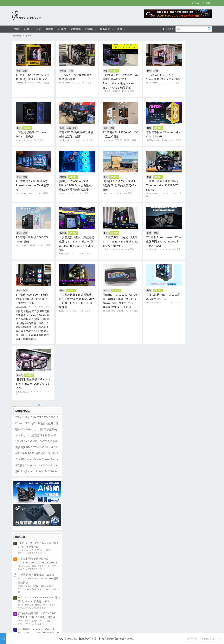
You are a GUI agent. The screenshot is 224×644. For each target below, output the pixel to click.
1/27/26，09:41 (86, 189)
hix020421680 (71, 189)
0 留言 (46, 83)
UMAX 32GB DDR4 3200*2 (186, 356)
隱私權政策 (183, 536)
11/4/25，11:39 (132, 295)
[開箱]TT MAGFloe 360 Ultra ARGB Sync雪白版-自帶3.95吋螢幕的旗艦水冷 (35, 234)
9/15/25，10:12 (86, 425)
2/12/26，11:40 (134, 140)
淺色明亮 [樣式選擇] (25, 536)
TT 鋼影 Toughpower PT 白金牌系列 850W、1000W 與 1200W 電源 (36, 340)
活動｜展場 (127, 128)
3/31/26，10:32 (132, 91)
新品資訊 (71, 563)
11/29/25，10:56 (80, 238)
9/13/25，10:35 (137, 425)
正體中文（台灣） (40, 536)
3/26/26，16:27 (35, 140)
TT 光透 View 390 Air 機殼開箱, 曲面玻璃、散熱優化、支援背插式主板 (85, 340)
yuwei (18, 242)
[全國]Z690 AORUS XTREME (187, 495)
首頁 (199, 536)
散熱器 (69, 71)
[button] (32, 29)
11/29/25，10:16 (137, 238)
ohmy (68, 140)
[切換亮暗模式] (168, 29)
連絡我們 (153, 536)
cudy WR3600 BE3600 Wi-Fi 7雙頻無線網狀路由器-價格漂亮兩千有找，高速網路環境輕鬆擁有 (189, 317)
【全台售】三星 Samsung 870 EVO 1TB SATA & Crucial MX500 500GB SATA (188, 443)
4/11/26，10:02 (35, 83)
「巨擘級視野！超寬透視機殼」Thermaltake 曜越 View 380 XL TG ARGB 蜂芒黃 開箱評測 (134, 340)
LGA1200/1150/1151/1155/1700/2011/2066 (188, 502)
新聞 (118, 128)
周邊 (118, 226)
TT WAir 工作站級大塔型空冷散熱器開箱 (188, 55)
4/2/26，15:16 (84, 83)
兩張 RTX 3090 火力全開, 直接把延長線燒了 (190, 61)
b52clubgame (54, 562)
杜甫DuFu (119, 91)
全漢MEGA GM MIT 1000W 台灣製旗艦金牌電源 (193, 73)
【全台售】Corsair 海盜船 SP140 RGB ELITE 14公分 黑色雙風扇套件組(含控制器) (189, 479)
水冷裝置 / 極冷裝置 (177, 394)
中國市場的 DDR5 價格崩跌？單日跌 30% (188, 85)
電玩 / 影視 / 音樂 (176, 339)
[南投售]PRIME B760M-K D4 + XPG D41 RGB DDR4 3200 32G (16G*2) (189, 424)
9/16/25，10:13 (37, 433)
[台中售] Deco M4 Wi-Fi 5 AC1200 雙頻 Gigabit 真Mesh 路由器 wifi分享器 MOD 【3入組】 (188, 372)
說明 (193, 536)
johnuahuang (22, 433)
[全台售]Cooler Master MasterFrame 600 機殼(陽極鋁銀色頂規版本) (189, 404)
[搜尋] (194, 29)
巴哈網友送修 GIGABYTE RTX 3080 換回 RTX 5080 (194, 49)
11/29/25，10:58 (30, 242)
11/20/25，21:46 (36, 291)
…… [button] (26, 444)
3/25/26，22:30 (79, 140)
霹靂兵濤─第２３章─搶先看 (184, 333)
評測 (25, 71)
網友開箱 (126, 71)
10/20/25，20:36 (85, 348)
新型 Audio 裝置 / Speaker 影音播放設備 (186, 275)
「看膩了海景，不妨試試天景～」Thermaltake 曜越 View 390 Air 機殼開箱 (135, 287)
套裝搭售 (172, 434)
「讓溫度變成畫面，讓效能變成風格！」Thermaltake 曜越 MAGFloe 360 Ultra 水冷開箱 (85, 287)
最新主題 (170, 169)
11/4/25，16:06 (82, 295)
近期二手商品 (172, 350)
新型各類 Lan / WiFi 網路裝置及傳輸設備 (186, 327)
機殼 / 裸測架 (174, 414)
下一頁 (37, 444)
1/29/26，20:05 (35, 189)
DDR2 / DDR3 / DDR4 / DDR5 (181, 363)
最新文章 (71, 549)
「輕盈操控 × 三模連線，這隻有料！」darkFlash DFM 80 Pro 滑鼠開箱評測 (188, 210)
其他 (170, 382)
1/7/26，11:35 (133, 189)
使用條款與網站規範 (168, 536)
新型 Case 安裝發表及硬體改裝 (182, 185)
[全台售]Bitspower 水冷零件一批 (189, 388)
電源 (25, 332)
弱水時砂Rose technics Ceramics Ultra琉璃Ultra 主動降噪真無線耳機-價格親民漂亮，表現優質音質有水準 (189, 265)
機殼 (19, 71)
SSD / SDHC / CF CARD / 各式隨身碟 (184, 454)
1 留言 (47, 291)
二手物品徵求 (174, 518)
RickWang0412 (121, 238)
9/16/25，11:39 (132, 348)
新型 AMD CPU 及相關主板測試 (182, 240)
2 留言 (95, 83)
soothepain (21, 83)
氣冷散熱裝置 (174, 490)
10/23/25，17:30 (36, 348)
